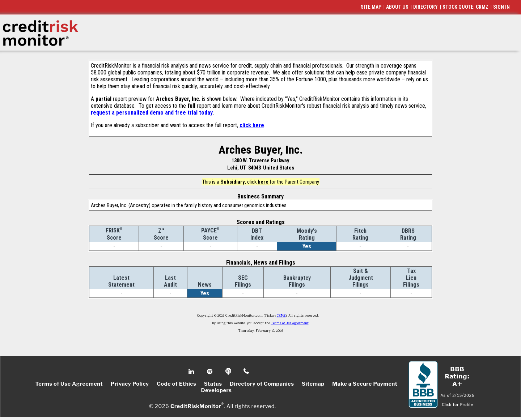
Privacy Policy (130, 384)
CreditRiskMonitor (196, 406)
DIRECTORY (425, 7)
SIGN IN (501, 7)
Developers (217, 390)
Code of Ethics (176, 384)
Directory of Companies (262, 384)
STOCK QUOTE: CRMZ (465, 7)
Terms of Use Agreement (290, 323)
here (264, 182)
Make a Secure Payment (365, 384)
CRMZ (281, 316)
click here (252, 125)
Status (213, 384)
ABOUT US (397, 7)
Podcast (229, 372)
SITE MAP (371, 7)
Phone (247, 372)
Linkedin (192, 372)
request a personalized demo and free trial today (152, 113)
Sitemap (313, 384)
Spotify (210, 372)
